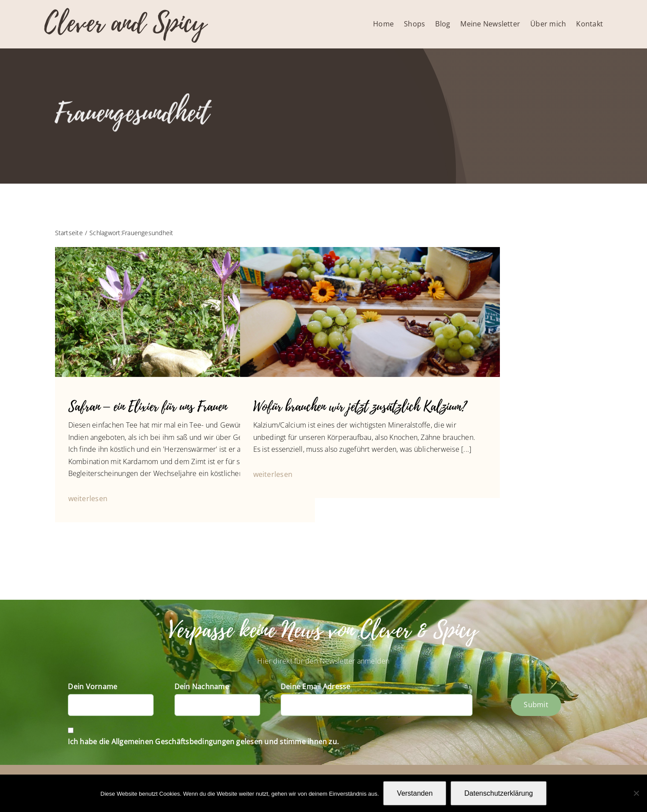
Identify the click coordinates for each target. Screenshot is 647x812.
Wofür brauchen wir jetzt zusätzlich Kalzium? (360, 407)
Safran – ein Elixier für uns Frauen (148, 407)
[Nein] (636, 793)
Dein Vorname (92, 687)
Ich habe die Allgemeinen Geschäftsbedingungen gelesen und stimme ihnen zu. (203, 742)
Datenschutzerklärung (499, 793)
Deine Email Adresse (316, 687)
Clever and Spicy (125, 23)
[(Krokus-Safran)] (185, 251)
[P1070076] (370, 251)
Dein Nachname (202, 687)
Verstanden (415, 793)
